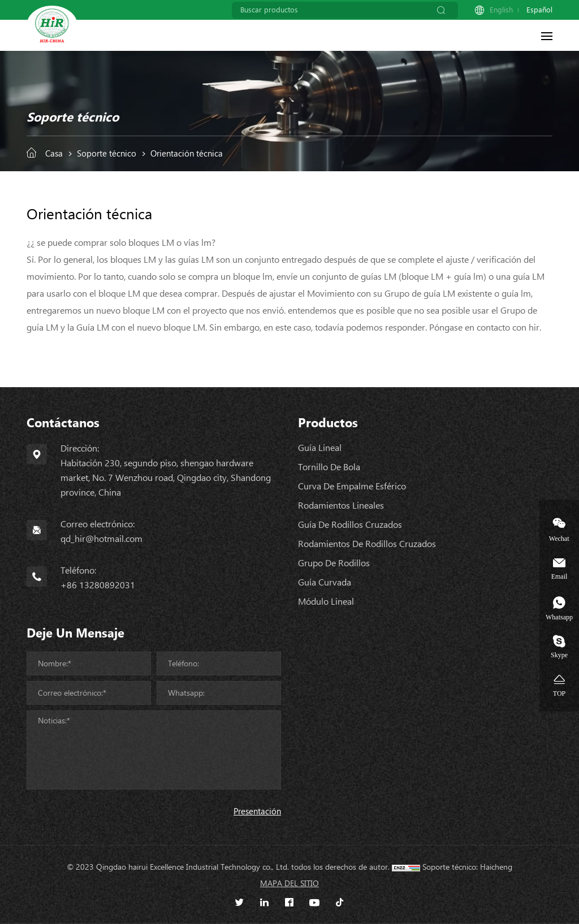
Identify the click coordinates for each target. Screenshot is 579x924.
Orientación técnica (187, 154)
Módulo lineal (326, 602)
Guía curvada (325, 582)
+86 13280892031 (98, 585)
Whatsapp (559, 617)
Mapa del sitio (289, 883)
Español (539, 10)
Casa (54, 154)
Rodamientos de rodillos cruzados (367, 544)
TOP (559, 693)
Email (559, 576)
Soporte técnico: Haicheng (467, 867)
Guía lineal (320, 448)
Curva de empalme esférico (352, 486)
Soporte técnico (107, 154)
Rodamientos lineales (341, 506)
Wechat (559, 538)
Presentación (257, 812)
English (501, 10)
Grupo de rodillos (334, 563)
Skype (559, 655)
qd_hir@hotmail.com (101, 539)
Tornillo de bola (329, 467)
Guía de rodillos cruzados (350, 525)
